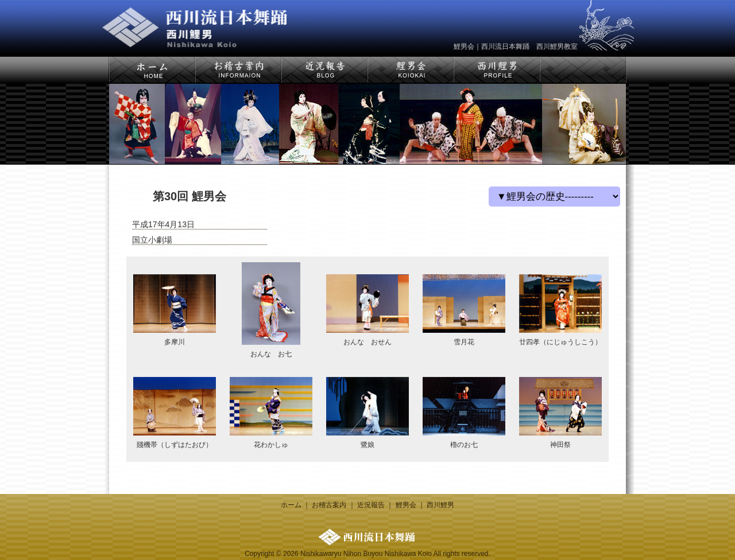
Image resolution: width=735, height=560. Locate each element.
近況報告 (371, 505)
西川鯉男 (440, 505)
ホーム (291, 505)
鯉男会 (406, 505)
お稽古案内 (329, 505)
